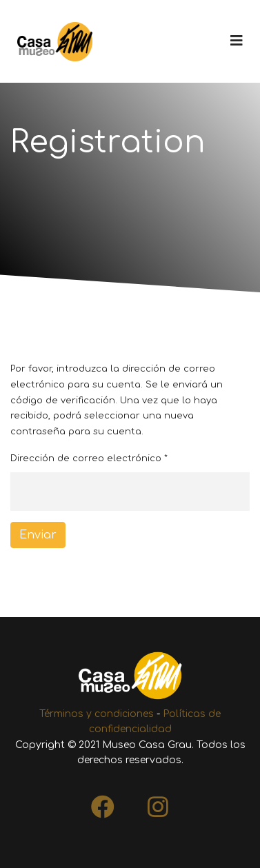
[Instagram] (158, 803)
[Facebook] (103, 803)
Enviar (38, 535)
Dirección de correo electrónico (89, 458)
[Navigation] (237, 41)
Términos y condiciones (97, 714)
